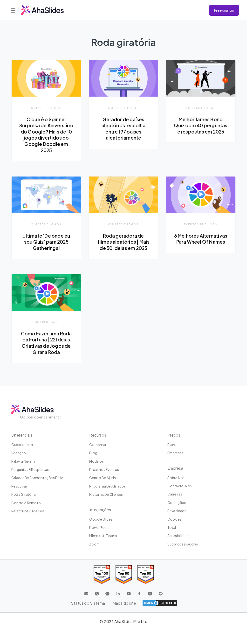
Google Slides (101, 519)
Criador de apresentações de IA (37, 478)
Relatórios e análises (28, 511)
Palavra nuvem (23, 461)
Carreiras (175, 494)
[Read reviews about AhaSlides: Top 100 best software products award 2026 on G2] (102, 575)
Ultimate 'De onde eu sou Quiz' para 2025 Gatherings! (46, 248)
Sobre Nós (176, 478)
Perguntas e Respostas (30, 469)
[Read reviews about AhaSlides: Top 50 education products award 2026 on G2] (124, 575)
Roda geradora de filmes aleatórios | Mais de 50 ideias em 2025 (124, 248)
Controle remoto (26, 503)
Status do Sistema (88, 603)
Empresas (175, 453)
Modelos (96, 461)
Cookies (174, 519)
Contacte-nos (180, 486)
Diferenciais (46, 329)
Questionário (22, 445)
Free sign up (224, 10)
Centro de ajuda (103, 478)
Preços (174, 435)
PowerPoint (99, 527)
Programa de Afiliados (107, 486)
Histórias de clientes (106, 494)
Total (172, 527)
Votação (19, 453)
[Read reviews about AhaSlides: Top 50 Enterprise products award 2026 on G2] (146, 575)
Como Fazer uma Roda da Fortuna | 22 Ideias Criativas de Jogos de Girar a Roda (46, 349)
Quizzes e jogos (46, 108)
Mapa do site (124, 603)
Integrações (100, 510)
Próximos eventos (104, 469)
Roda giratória (24, 494)
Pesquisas (20, 486)
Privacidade (177, 511)
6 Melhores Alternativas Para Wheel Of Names (201, 248)
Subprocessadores (183, 544)
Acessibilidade (179, 536)
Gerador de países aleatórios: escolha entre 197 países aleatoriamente (124, 129)
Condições (177, 502)
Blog (93, 453)
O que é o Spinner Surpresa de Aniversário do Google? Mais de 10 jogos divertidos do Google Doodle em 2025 (46, 138)
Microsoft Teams (103, 536)
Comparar (98, 445)
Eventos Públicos (201, 230)
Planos (173, 445)
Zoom (94, 544)
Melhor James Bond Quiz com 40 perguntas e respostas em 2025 (201, 129)
